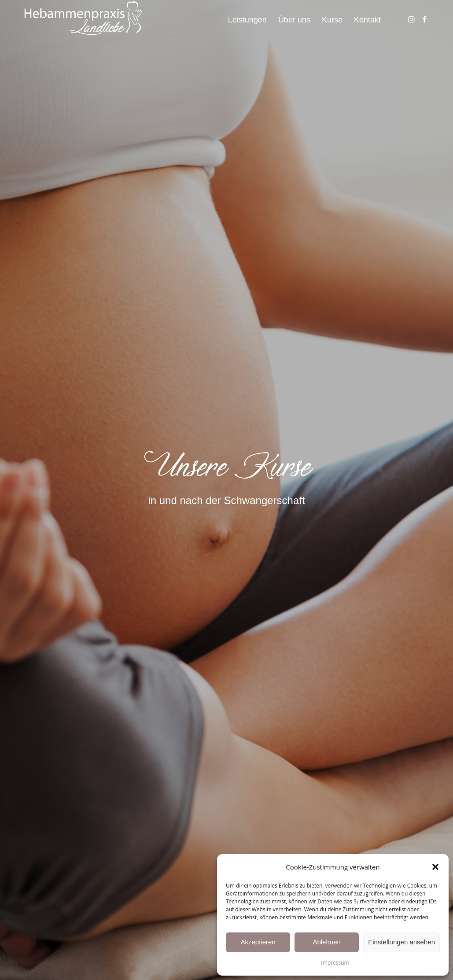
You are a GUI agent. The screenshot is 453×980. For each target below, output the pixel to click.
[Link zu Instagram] (411, 19)
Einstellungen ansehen (401, 942)
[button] (435, 867)
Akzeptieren (258, 942)
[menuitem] (247, 20)
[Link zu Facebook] (424, 19)
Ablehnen (326, 942)
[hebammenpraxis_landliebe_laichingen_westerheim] (83, 20)
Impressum (335, 963)
